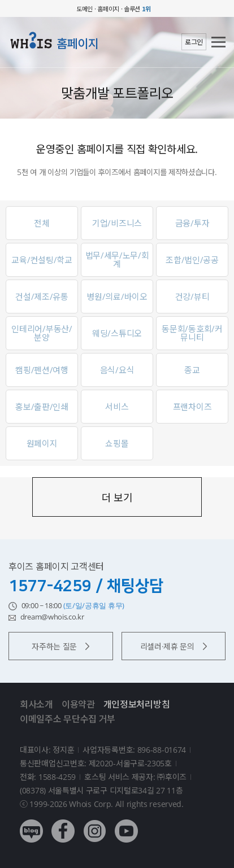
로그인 (194, 42)
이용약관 (78, 704)
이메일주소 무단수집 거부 (68, 719)
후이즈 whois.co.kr (40, 9)
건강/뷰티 (192, 296)
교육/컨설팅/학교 (42, 260)
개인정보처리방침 (137, 704)
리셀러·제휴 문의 (174, 646)
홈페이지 (78, 43)
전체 (42, 223)
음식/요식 (117, 370)
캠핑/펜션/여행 (42, 370)
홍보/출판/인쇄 (42, 407)
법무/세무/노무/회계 (117, 259)
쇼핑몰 (117, 443)
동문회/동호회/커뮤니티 (192, 333)
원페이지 (42, 443)
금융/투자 (192, 223)
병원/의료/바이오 (117, 296)
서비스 (117, 407)
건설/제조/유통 (42, 296)
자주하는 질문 (60, 646)
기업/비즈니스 (117, 223)
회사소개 (36, 704)
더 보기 (117, 498)
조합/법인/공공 (192, 260)
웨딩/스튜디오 (117, 333)
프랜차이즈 (192, 407)
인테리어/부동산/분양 (42, 333)
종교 (192, 370)
